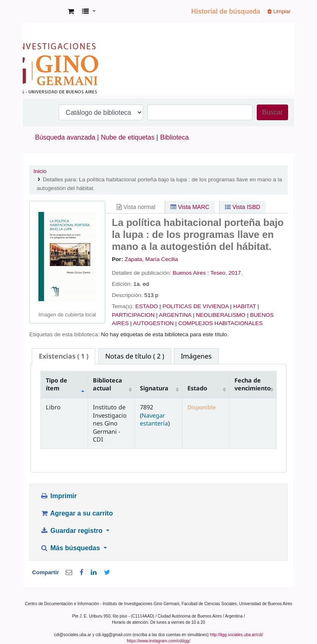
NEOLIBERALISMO (220, 315)
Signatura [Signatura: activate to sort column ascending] (154, 388)
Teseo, (219, 273)
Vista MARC (190, 207)
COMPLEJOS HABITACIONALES (220, 323)
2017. (235, 273)
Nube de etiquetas (128, 137)
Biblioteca (174, 137)
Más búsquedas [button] (71, 548)
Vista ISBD (242, 207)
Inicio (40, 171)
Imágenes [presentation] (196, 356)
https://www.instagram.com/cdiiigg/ (158, 641)
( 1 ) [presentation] (64, 356)
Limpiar (279, 11)
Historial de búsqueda (226, 11)
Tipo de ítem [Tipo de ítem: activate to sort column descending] (57, 384)
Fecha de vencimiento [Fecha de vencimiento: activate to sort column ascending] (253, 384)
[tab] (64, 356)
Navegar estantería (154, 419)
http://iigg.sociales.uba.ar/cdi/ (236, 635)
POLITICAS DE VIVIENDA (196, 306)
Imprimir (58, 496)
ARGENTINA (175, 315)
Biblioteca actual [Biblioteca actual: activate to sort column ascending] (108, 384)
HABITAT (245, 306)
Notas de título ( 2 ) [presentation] (135, 356)
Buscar (272, 112)
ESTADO (147, 306)
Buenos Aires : (191, 273)
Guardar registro (72, 531)
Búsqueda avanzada (65, 137)
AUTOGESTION (153, 323)
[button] (71, 12)
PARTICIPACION (133, 315)
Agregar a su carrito (76, 513)
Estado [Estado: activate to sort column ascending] (197, 388)
